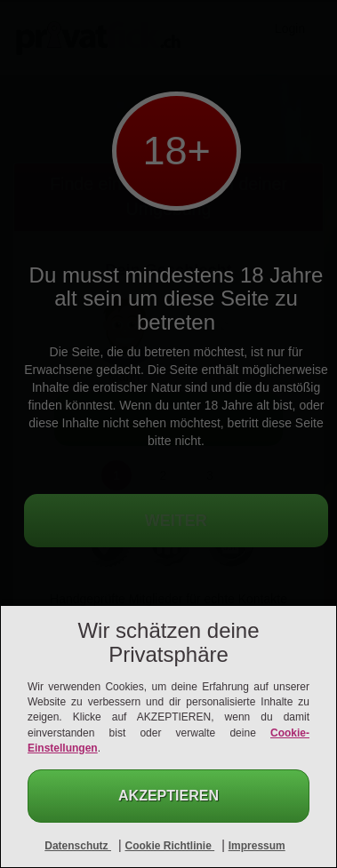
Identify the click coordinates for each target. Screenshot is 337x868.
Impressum (257, 846)
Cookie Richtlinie (169, 846)
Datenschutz (78, 846)
